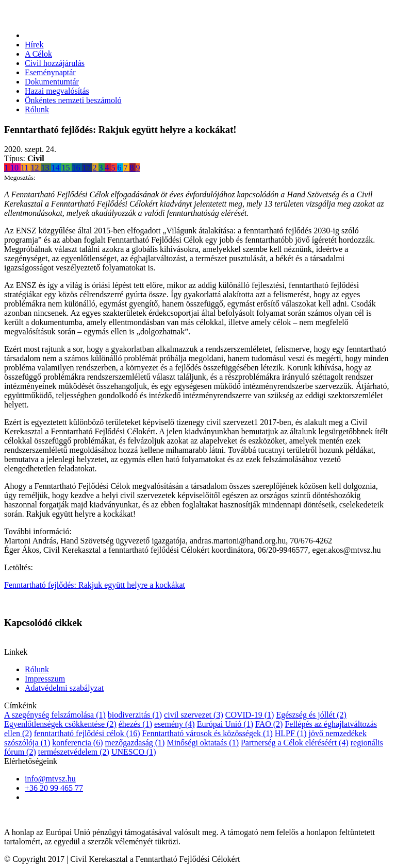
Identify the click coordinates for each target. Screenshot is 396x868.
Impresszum (45, 679)
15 (67, 168)
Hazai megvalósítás (57, 91)
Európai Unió (225, 724)
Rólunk (37, 109)
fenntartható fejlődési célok (87, 733)
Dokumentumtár (52, 82)
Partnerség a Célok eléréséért (295, 743)
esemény (175, 724)
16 (77, 168)
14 (56, 168)
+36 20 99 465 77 (54, 788)
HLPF (291, 733)
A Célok (38, 54)
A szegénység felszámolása (55, 715)
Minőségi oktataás (203, 743)
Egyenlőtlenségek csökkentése (60, 724)
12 (36, 168)
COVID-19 (250, 715)
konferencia (77, 743)
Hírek (34, 45)
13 (46, 168)
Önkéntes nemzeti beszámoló (73, 100)
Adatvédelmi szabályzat (64, 688)
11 (26, 168)
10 (15, 168)
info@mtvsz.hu (50, 779)
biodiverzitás (135, 715)
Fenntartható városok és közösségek (207, 733)
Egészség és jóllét (311, 715)
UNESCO (134, 752)
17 (87, 168)
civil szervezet (194, 715)
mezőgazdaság (135, 743)
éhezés (135, 724)
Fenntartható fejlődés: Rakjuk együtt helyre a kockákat (95, 585)
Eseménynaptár (50, 72)
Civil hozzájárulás (55, 63)
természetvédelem (74, 752)
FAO (269, 724)
